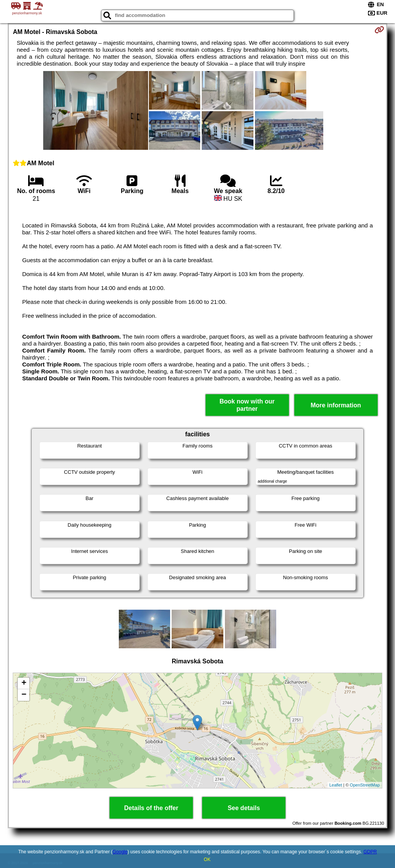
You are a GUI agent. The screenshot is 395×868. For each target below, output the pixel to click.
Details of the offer (151, 808)
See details (244, 808)
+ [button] (24, 683)
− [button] (24, 695)
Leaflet (336, 785)
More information (336, 405)
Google (120, 852)
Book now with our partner (247, 405)
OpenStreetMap (365, 785)
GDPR (370, 852)
